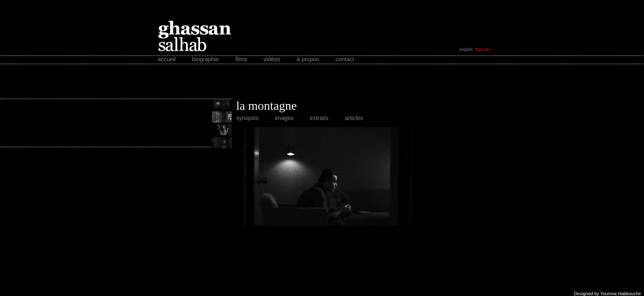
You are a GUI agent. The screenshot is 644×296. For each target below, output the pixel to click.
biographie (206, 59)
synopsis (247, 118)
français (483, 50)
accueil (167, 59)
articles (354, 118)
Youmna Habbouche (620, 294)
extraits (319, 118)
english (466, 50)
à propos (308, 59)
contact (345, 59)
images (284, 118)
